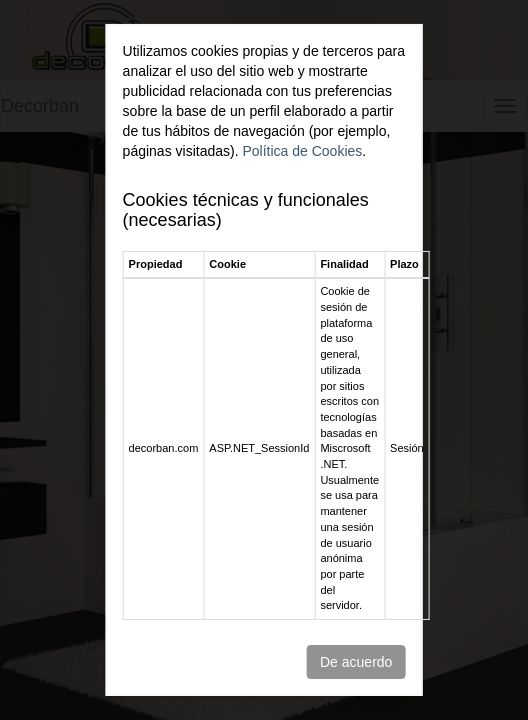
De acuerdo (356, 662)
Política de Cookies (302, 151)
